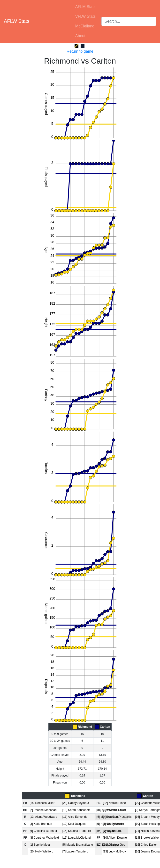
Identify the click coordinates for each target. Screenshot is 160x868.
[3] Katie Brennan (41, 824)
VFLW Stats (85, 16)
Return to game (80, 51)
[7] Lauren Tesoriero (75, 851)
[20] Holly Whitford (41, 851)
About (80, 36)
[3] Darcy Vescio (113, 824)
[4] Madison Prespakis (117, 817)
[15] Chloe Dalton (146, 845)
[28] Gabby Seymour (76, 803)
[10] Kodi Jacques (74, 824)
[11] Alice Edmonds (75, 817)
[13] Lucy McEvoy (114, 851)
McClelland (85, 26)
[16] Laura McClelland (77, 838)
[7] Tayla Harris (113, 831)
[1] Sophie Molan (40, 845)
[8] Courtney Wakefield (44, 838)
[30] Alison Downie (115, 838)
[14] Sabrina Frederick (77, 831)
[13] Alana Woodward (43, 817)
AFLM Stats (85, 7)
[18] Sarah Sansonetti (76, 810)
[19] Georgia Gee (114, 845)
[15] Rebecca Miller (42, 803)
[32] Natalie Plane (114, 803)
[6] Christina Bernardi (43, 831)
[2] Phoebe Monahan (43, 810)
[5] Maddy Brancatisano (78, 845)
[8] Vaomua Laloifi (114, 810)
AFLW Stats (17, 21)
